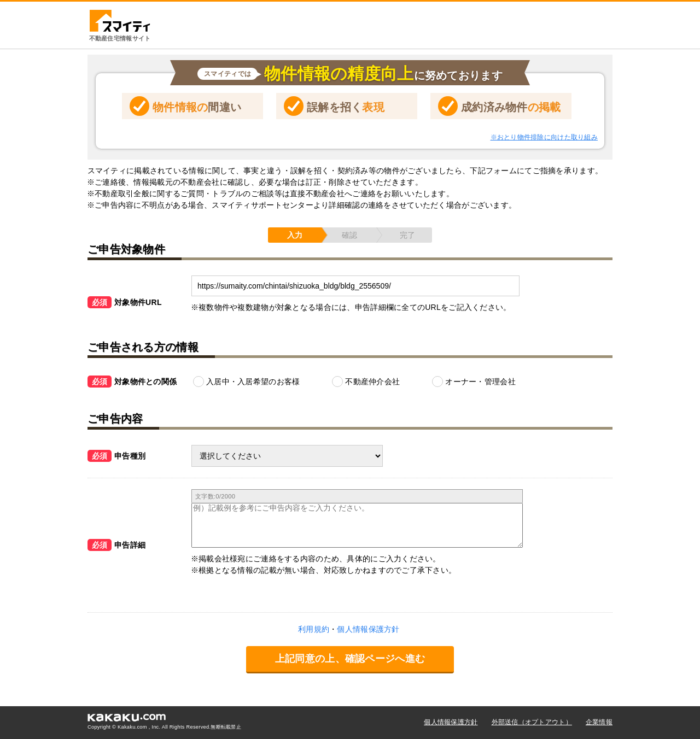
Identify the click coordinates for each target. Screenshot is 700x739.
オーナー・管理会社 (480, 382)
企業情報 (599, 722)
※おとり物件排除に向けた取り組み (544, 137)
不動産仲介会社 (372, 382)
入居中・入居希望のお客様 (253, 382)
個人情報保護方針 (451, 722)
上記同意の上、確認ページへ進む (350, 659)
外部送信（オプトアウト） (532, 722)
